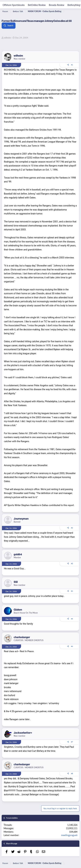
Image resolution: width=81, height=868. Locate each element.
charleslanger (22, 637)
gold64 (18, 554)
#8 (72, 773)
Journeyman (21, 519)
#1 (72, 65)
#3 (72, 563)
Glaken (18, 610)
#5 (72, 619)
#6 (72, 646)
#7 (72, 742)
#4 (72, 591)
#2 (72, 528)
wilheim (7, 38)
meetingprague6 (69, 835)
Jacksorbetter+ (23, 733)
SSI (16, 582)
